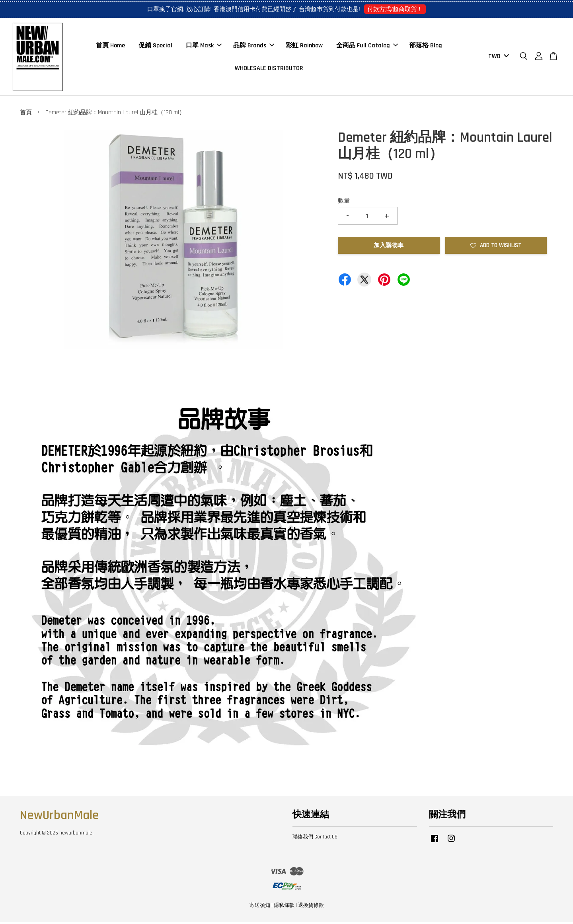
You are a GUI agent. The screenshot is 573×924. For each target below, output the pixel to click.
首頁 (26, 114)
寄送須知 (260, 907)
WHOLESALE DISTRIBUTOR (269, 69)
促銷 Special (155, 46)
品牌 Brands (254, 46)
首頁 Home (110, 46)
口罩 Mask (204, 46)
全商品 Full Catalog (367, 46)
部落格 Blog (426, 46)
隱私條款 (284, 907)
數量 (344, 202)
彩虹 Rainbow (304, 46)
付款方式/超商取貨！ (395, 9)
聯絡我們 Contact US (315, 838)
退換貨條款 (311, 907)
